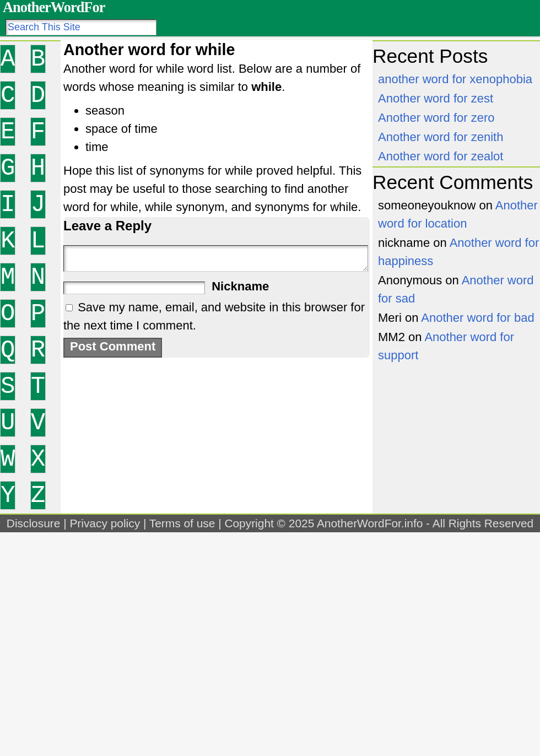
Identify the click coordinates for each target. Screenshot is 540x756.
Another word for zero (436, 118)
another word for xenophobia (455, 79)
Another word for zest (436, 98)
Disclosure (34, 523)
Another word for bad (477, 318)
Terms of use (182, 523)
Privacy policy (105, 523)
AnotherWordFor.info (370, 523)
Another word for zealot (441, 156)
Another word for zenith (441, 137)
